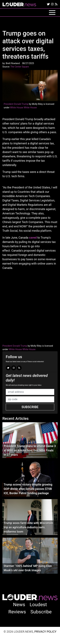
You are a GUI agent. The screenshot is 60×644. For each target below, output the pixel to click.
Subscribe (30, 407)
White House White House (23, 108)
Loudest (38, 605)
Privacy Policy (45, 632)
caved (33, 238)
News (19, 605)
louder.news (19, 5)
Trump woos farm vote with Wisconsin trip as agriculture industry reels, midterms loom (28, 527)
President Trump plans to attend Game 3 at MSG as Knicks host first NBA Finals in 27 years (30, 450)
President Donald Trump (16, 104)
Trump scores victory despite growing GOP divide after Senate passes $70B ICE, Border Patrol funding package (28, 489)
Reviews (17, 612)
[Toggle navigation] (52, 12)
